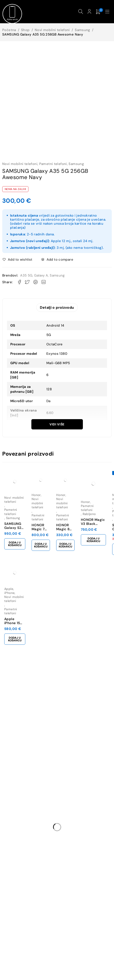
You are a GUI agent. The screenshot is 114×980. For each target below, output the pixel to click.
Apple (9, 589)
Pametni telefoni (53, 164)
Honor (36, 495)
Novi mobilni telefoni (52, 30)
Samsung (83, 30)
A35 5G (26, 275)
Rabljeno (89, 514)
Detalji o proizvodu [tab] (57, 308)
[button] (15, 544)
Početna (9, 30)
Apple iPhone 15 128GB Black (14, 623)
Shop (25, 30)
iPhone (9, 593)
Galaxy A (41, 275)
